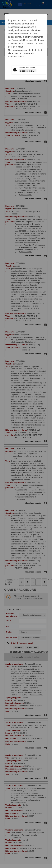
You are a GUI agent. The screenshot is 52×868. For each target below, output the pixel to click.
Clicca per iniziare (28, 71)
